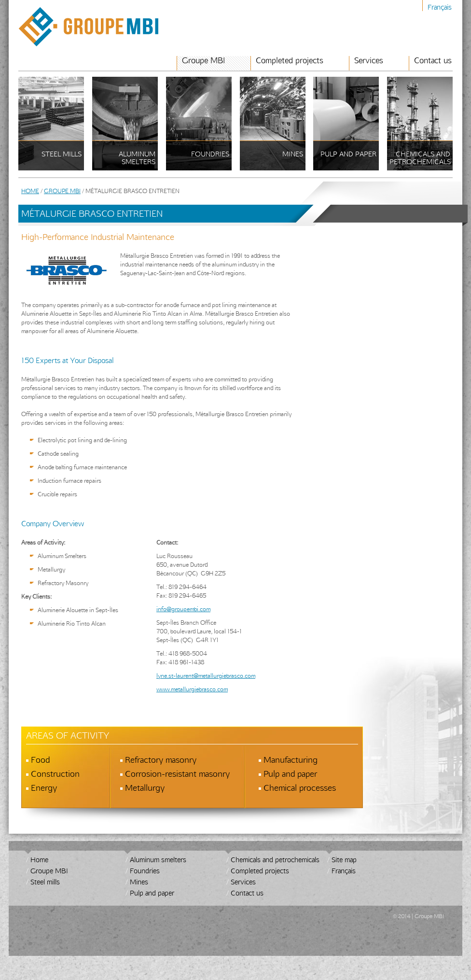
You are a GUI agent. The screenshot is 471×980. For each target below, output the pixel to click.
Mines (139, 882)
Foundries (145, 871)
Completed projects (290, 61)
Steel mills (45, 882)
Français (440, 7)
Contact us (433, 61)
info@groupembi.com (183, 609)
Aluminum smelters (158, 860)
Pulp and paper (152, 893)
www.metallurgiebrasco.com (192, 689)
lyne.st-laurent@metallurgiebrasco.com (206, 675)
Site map (344, 860)
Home (30, 191)
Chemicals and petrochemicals (275, 860)
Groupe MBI (203, 61)
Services (369, 61)
